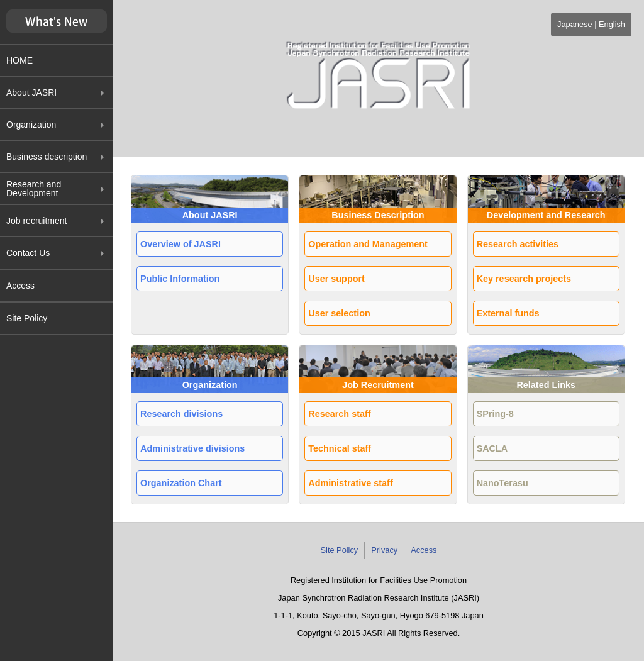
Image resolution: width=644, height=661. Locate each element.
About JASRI (31, 92)
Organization (31, 125)
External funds (508, 313)
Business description (47, 157)
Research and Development (34, 189)
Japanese (575, 24)
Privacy (384, 550)
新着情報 (57, 21)
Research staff (339, 414)
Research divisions (181, 414)
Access (20, 286)
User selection (339, 313)
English (612, 24)
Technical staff (340, 448)
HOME (19, 60)
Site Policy (27, 318)
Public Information (180, 279)
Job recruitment (36, 221)
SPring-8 (495, 414)
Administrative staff (350, 483)
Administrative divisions (192, 448)
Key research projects (524, 279)
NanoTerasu (502, 483)
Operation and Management (368, 244)
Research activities (518, 244)
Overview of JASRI (180, 244)
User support (336, 279)
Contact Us (28, 253)
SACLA (492, 448)
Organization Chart (181, 483)
